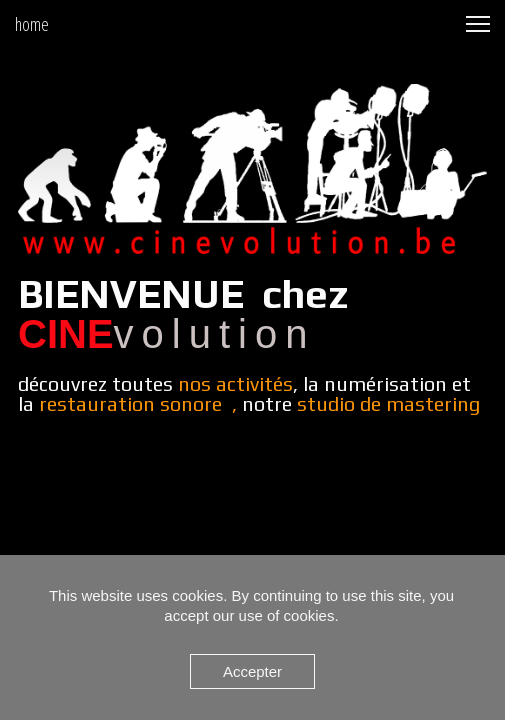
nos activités (235, 383)
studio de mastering (388, 403)
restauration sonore (130, 403)
